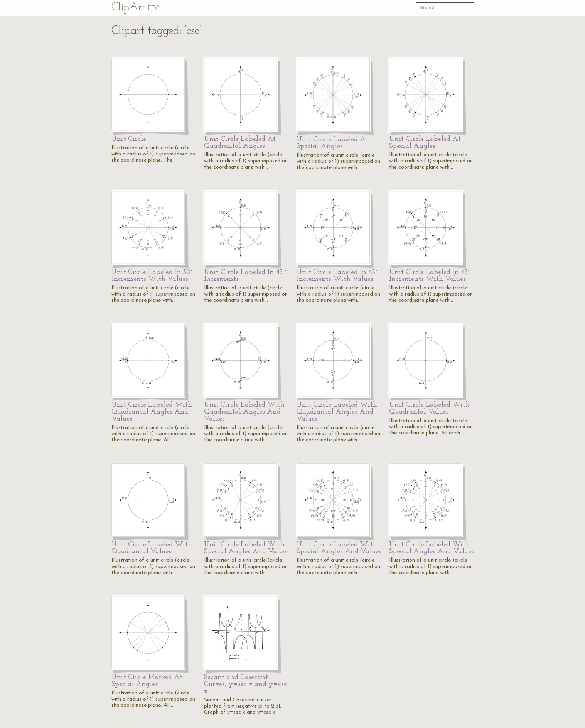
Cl (135, 8)
